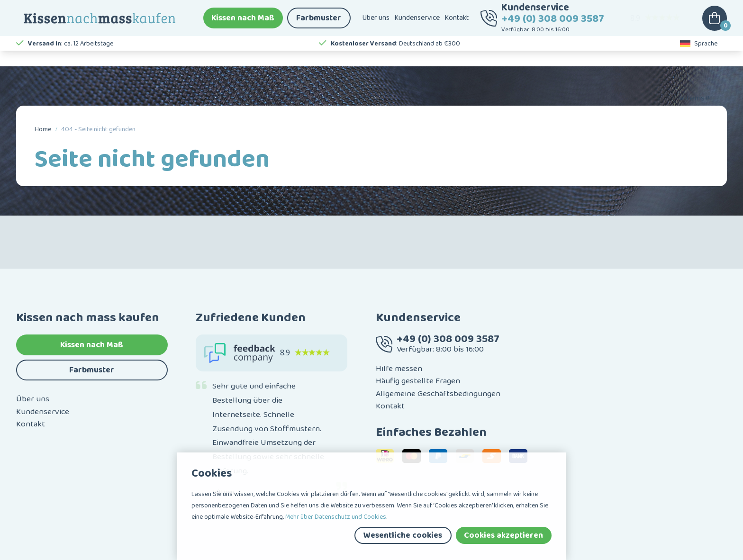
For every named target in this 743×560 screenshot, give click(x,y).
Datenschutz (131, 551)
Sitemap (28, 551)
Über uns (376, 23)
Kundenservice (417, 23)
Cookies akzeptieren (503, 535)
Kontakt (457, 23)
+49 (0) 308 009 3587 (553, 24)
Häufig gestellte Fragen (418, 348)
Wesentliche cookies (403, 535)
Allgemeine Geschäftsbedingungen (438, 360)
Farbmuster (319, 24)
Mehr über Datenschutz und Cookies (336, 517)
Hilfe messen (399, 335)
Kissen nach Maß (243, 24)
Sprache (699, 57)
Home (43, 129)
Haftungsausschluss (76, 551)
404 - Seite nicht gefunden (98, 129)
